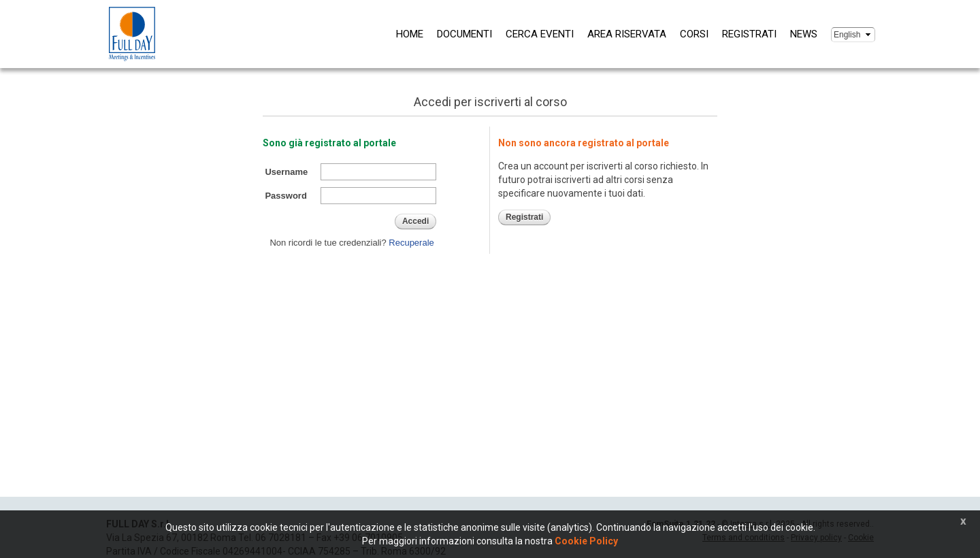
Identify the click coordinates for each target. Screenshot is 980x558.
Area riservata (627, 34)
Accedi (415, 221)
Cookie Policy (586, 541)
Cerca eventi (540, 34)
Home (410, 34)
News (804, 34)
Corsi (694, 34)
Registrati (749, 34)
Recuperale (411, 243)
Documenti (464, 34)
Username (286, 172)
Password (285, 196)
